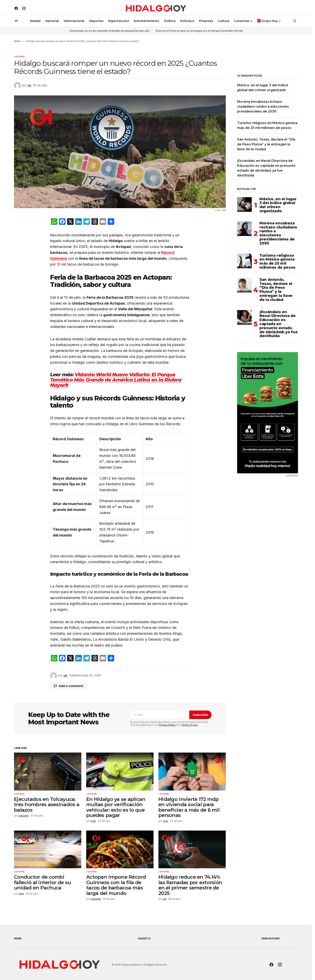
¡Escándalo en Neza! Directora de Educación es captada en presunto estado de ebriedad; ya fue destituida (278, 324)
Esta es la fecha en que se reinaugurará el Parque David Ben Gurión (199, 31)
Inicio (17, 41)
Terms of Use (189, 725)
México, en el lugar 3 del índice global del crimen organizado (278, 205)
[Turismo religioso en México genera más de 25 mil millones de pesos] (244, 261)
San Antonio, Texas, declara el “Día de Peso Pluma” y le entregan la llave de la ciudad (266, 144)
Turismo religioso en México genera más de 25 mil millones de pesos (277, 262)
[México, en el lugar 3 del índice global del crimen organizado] (244, 204)
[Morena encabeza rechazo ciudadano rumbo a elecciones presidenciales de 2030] (244, 229)
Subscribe (201, 715)
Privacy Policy (167, 725)
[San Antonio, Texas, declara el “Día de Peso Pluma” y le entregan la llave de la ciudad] (244, 285)
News (18, 938)
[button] (16, 21)
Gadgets (144, 938)
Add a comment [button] (71, 686)
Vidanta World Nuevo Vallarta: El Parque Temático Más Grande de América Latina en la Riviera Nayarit (116, 380)
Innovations (270, 938)
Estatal (20, 57)
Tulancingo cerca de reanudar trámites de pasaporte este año (109, 31)
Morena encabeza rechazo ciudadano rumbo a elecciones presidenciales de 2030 (263, 107)
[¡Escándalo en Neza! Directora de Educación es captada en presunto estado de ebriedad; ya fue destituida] (244, 317)
